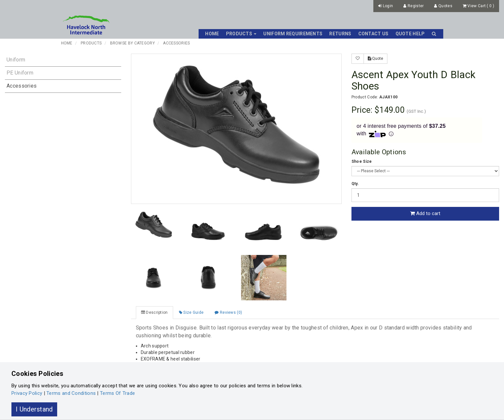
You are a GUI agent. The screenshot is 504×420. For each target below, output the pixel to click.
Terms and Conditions (71, 393)
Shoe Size (362, 161)
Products (91, 43)
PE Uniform (20, 73)
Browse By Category (132, 43)
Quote (375, 59)
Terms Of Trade (117, 393)
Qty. (355, 184)
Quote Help (410, 34)
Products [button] (241, 34)
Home (212, 34)
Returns (340, 34)
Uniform (16, 60)
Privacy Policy (27, 393)
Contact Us (374, 34)
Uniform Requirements (293, 34)
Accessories (176, 43)
